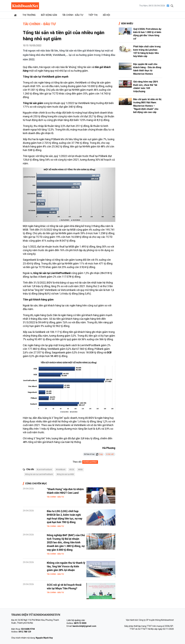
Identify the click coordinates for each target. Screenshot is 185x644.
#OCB (72, 470)
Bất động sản (49, 15)
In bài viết (110, 454)
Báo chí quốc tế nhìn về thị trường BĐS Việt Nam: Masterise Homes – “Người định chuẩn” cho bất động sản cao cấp (147, 106)
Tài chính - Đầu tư (73, 15)
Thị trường (29, 15)
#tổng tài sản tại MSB (65, 474)
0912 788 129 (25, 632)
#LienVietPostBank (44, 470)
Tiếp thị (93, 15)
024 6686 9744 (28, 629)
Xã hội (106, 15)
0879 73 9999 (80, 623)
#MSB (80, 470)
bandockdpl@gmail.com (84, 626)
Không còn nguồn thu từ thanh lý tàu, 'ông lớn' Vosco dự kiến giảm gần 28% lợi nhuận (66, 566)
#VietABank (61, 470)
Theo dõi (77, 462)
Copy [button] (99, 454)
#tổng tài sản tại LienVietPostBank (39, 474)
